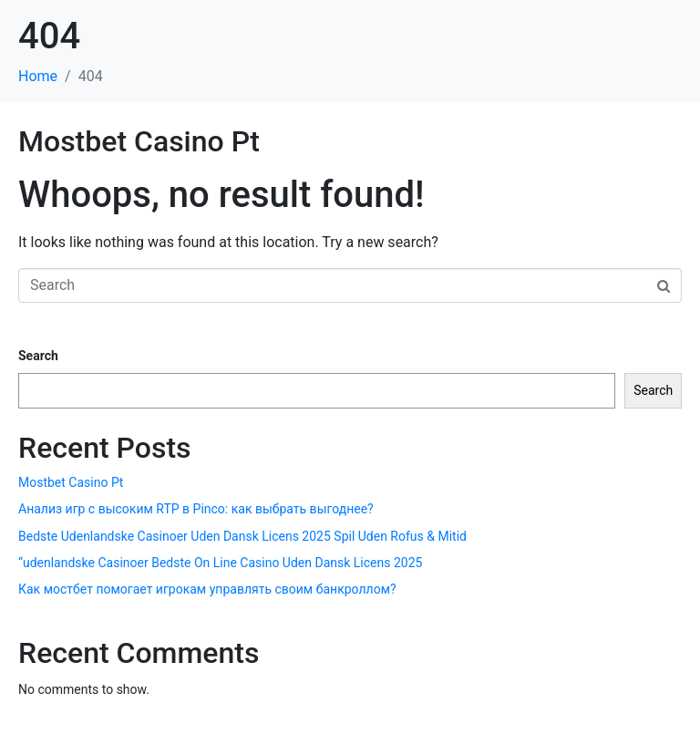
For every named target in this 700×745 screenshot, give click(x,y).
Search (38, 356)
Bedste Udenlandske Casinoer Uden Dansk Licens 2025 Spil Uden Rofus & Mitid (242, 536)
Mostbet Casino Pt (139, 141)
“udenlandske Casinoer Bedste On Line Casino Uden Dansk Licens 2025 (220, 563)
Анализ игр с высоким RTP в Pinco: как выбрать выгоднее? (196, 509)
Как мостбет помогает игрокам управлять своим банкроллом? (207, 589)
